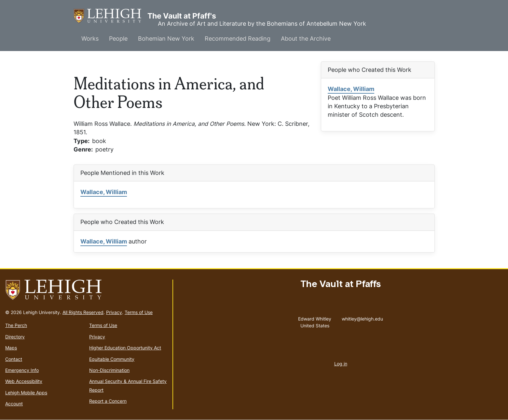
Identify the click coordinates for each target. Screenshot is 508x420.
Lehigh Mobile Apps (26, 393)
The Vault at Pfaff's (110, 16)
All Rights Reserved (83, 312)
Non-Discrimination (109, 370)
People (118, 39)
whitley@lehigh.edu (362, 317)
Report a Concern (108, 401)
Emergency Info (22, 370)
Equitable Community (112, 359)
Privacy (114, 312)
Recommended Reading (238, 39)
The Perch (16, 325)
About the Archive (306, 39)
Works (90, 39)
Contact (14, 359)
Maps (11, 348)
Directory (15, 337)
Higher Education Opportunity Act (125, 348)
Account (14, 404)
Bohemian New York (166, 39)
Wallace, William (351, 89)
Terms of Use (139, 312)
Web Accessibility (24, 381)
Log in (341, 364)
